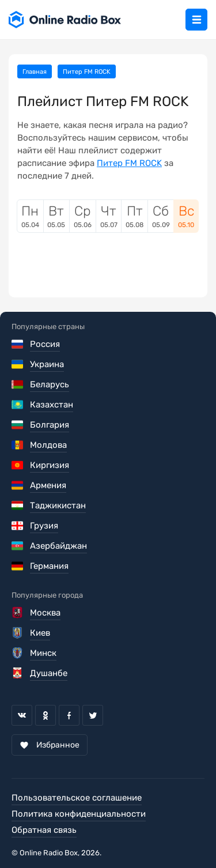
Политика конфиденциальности (79, 814)
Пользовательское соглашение (77, 798)
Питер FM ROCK (129, 163)
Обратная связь (44, 830)
